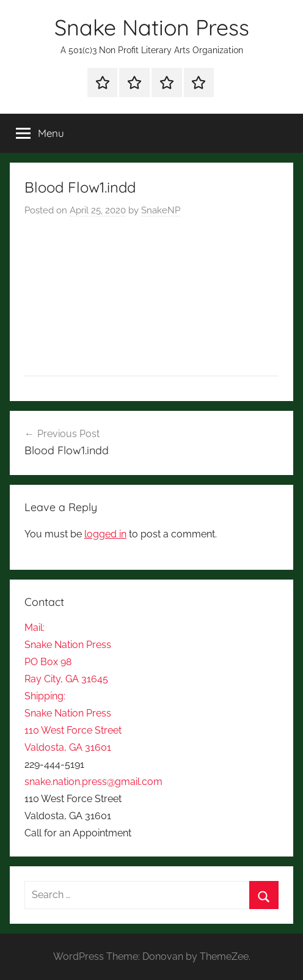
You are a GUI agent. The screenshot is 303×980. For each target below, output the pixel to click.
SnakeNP (161, 210)
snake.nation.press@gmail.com (93, 782)
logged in (105, 534)
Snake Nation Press (152, 27)
